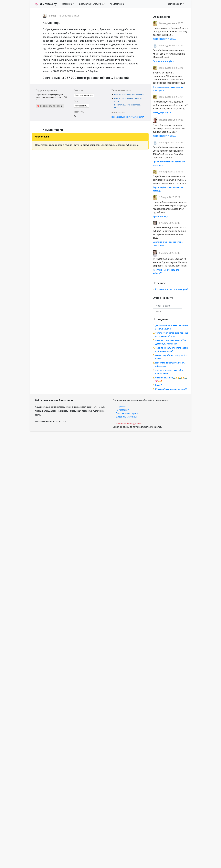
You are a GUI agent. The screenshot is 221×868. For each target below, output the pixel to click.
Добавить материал (126, 417)
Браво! (159, 385)
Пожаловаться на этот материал (128, 117)
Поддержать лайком (48, 106)
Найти (158, 311)
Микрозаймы (81, 106)
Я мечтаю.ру (46, 4)
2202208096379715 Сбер (164, 39)
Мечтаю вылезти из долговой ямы (129, 95)
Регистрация (122, 410)
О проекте (121, 407)
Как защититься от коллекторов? (172, 289)
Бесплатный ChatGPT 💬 (92, 4)
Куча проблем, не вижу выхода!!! (171, 389)
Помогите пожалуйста (164, 61)
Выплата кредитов (84, 95)
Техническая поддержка (129, 423)
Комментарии (117, 4)
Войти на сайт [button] (175, 4)
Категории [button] (67, 4)
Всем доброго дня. (162, 113)
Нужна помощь (160, 216)
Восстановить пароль (127, 413)
